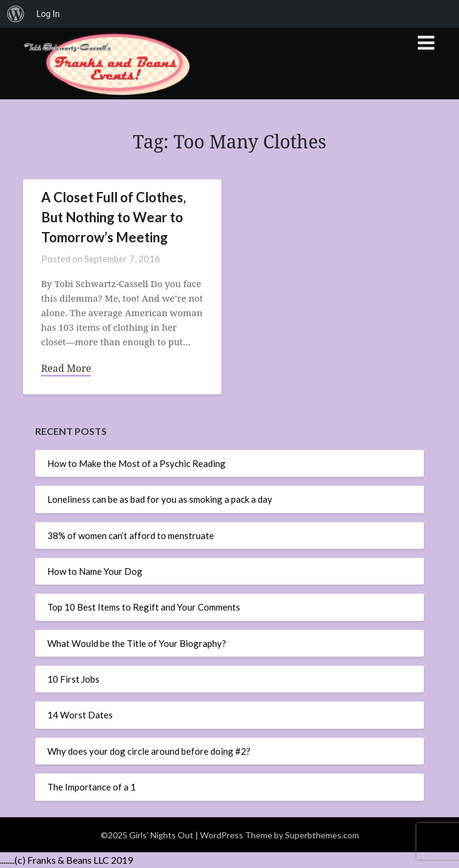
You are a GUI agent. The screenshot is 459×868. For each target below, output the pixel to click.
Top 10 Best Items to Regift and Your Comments (144, 607)
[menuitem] (16, 14)
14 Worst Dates (80, 715)
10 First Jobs (73, 679)
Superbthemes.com (322, 835)
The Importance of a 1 (92, 787)
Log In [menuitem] (48, 14)
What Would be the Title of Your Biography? (137, 643)
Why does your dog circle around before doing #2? (149, 751)
